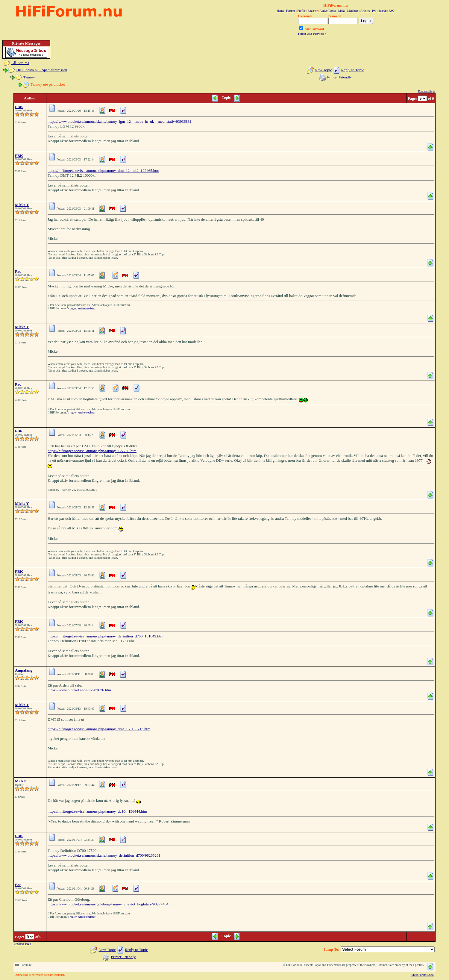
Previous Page (427, 91)
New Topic (323, 70)
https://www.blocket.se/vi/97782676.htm (79, 690)
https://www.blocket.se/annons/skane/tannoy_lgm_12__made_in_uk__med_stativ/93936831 (120, 121)
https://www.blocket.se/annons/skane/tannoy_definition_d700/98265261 (104, 855)
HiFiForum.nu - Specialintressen (42, 70)
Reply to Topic (352, 70)
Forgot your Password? (312, 34)
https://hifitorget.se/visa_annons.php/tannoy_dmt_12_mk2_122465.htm (103, 171)
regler (73, 308)
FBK (19, 107)
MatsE (21, 781)
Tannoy (29, 77)
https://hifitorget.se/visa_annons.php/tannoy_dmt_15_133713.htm (99, 729)
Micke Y (22, 205)
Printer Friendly (340, 77)
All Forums (20, 63)
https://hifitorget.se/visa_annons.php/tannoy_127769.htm (92, 451)
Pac (18, 271)
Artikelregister (87, 308)
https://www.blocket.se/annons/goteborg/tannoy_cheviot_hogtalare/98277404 (108, 904)
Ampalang (24, 670)
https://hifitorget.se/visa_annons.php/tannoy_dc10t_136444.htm (97, 811)
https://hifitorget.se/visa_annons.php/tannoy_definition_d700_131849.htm (105, 636)
